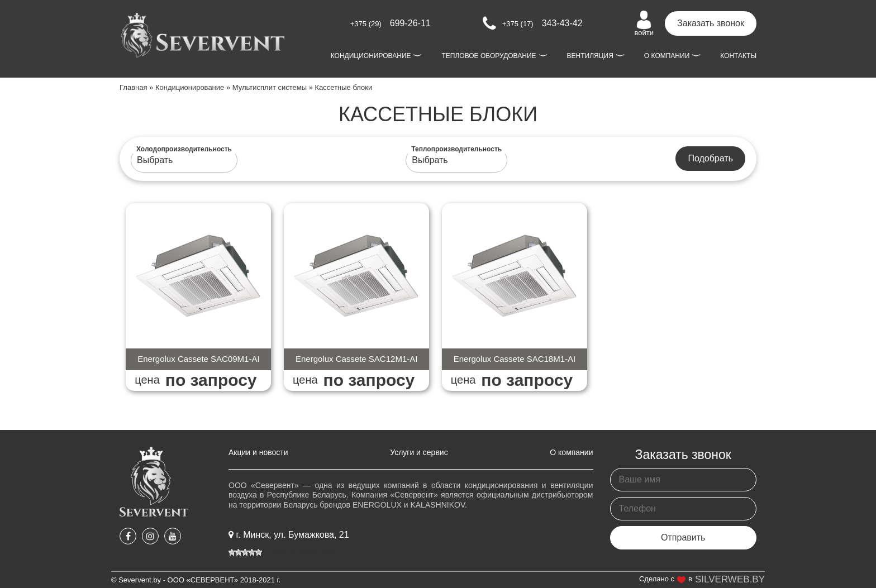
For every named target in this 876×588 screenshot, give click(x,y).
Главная (133, 87)
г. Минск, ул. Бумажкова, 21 (289, 535)
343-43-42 (533, 23)
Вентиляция (590, 56)
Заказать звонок (711, 23)
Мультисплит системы (270, 87)
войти (644, 23)
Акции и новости (258, 452)
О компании (667, 56)
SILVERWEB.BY (730, 579)
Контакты (738, 56)
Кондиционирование (371, 56)
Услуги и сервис (419, 452)
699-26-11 (391, 23)
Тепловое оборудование (489, 56)
